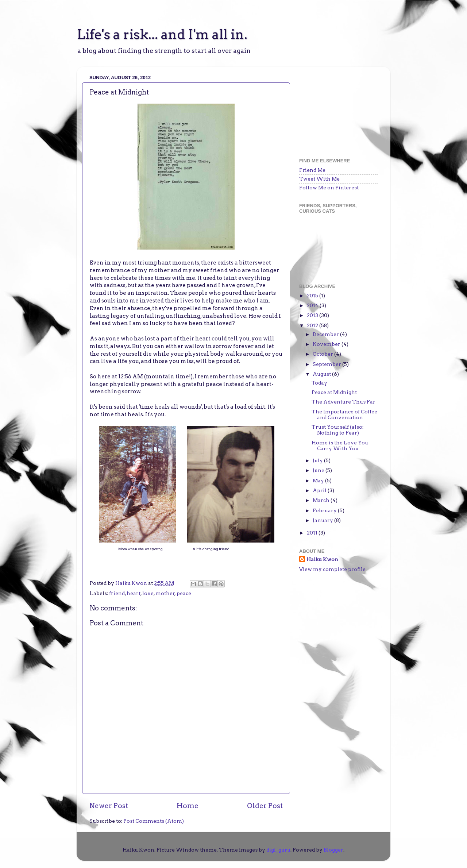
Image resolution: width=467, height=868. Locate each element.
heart (134, 593)
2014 (313, 305)
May (319, 481)
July (318, 460)
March (322, 500)
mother (165, 593)
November (327, 344)
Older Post (265, 806)
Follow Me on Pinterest (329, 188)
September (327, 364)
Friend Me (312, 170)
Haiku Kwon (132, 583)
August (322, 374)
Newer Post (109, 806)
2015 (313, 296)
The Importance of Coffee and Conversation (344, 414)
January (323, 520)
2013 (313, 315)
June (319, 470)
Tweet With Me (319, 179)
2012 (313, 325)
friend (117, 593)
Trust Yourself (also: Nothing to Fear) (337, 430)
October (323, 354)
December (326, 334)
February (325, 510)
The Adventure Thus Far (344, 402)
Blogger (333, 850)
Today (319, 383)
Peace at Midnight (334, 392)
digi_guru (278, 850)
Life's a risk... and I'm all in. (162, 34)
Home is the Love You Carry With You (340, 445)
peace (184, 593)
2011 (313, 533)
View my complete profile (332, 569)
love (148, 593)
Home (188, 806)
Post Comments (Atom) (154, 821)
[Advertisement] (336, 109)
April (320, 490)
